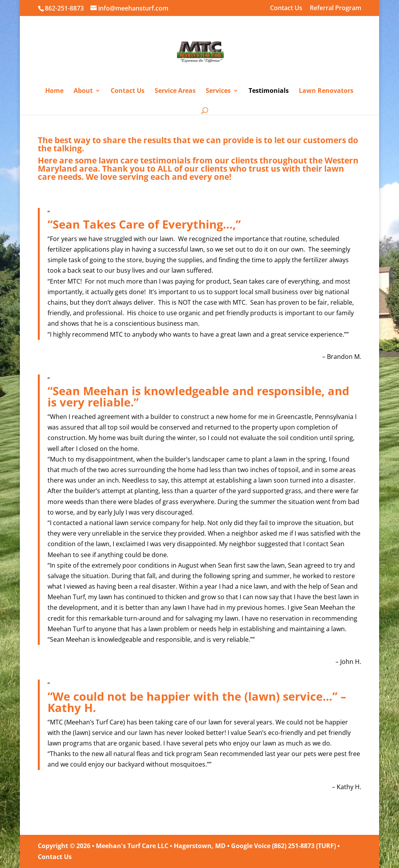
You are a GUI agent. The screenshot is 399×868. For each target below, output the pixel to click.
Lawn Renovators (326, 91)
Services (218, 91)
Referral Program (335, 8)
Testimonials (269, 91)
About (83, 91)
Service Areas (175, 91)
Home (54, 91)
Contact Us (286, 8)
